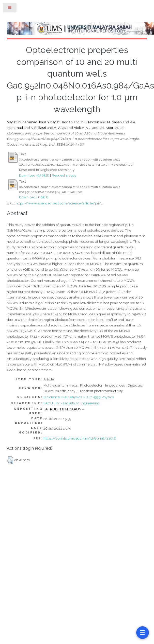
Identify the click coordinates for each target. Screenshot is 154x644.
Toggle (10, 8)
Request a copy (64, 175)
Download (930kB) (34, 175)
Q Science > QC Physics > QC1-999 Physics (79, 397)
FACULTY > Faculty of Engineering (72, 403)
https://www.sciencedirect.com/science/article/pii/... (60, 203)
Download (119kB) (34, 197)
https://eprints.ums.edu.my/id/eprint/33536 (80, 438)
